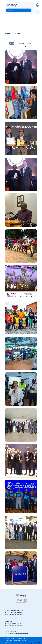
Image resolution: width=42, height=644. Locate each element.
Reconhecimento (21, 47)
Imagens (8, 34)
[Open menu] (37, 12)
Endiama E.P (8, 630)
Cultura (30, 43)
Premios (21, 43)
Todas (12, 43)
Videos (17, 34)
